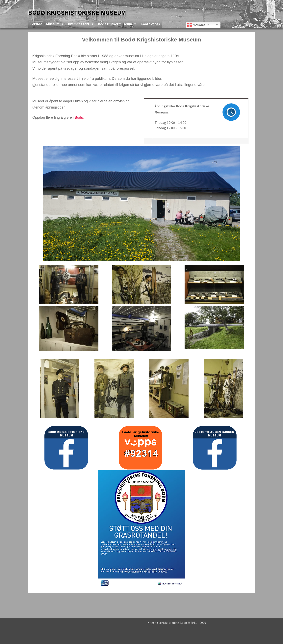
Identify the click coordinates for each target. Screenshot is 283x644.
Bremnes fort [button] (79, 24)
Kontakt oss (150, 24)
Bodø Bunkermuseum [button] (115, 24)
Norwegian (198, 25)
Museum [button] (53, 24)
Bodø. (79, 117)
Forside (36, 24)
